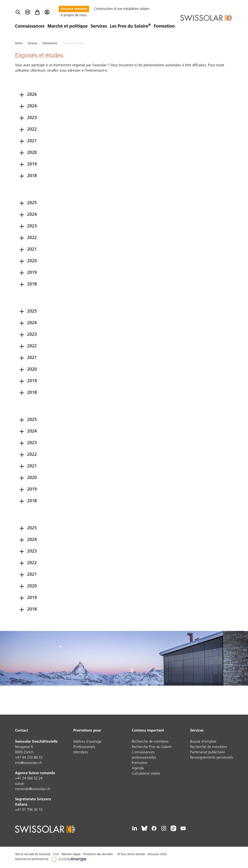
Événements (50, 44)
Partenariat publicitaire (208, 752)
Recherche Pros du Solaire (152, 747)
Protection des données (98, 854)
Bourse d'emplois (203, 742)
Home (19, 44)
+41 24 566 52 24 (29, 779)
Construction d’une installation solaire (122, 9)
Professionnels (84, 747)
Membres (81, 752)
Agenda (138, 768)
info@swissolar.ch (28, 763)
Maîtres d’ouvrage (87, 742)
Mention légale (71, 854)
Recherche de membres (150, 742)
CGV (56, 854)
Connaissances (30, 26)
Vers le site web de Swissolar (33, 854)
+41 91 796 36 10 (29, 810)
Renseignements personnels (212, 758)
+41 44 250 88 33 (29, 758)
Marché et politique (68, 26)
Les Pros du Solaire (130, 26)
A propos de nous (74, 15)
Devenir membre (74, 9)
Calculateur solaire (146, 774)
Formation (164, 26)
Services (99, 26)
